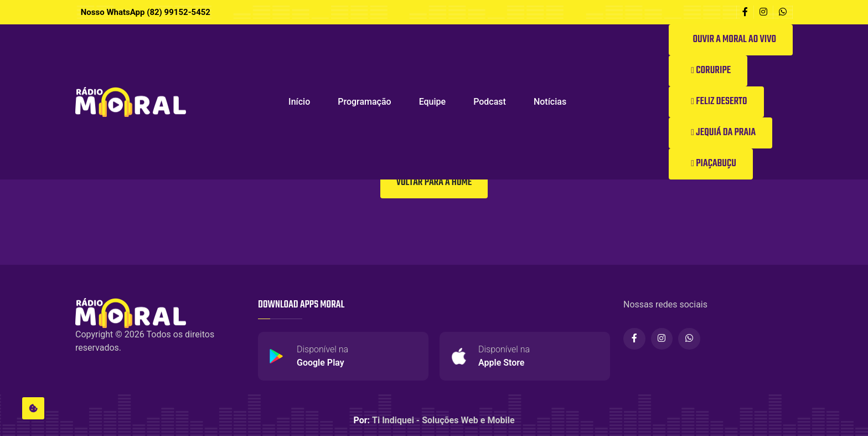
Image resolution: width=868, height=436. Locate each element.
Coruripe (711, 71)
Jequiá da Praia (723, 133)
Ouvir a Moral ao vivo (733, 40)
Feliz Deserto (719, 102)
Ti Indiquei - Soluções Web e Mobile (443, 420)
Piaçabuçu (714, 164)
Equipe (432, 102)
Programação (364, 102)
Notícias (550, 102)
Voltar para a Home (434, 183)
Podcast (490, 102)
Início (299, 102)
